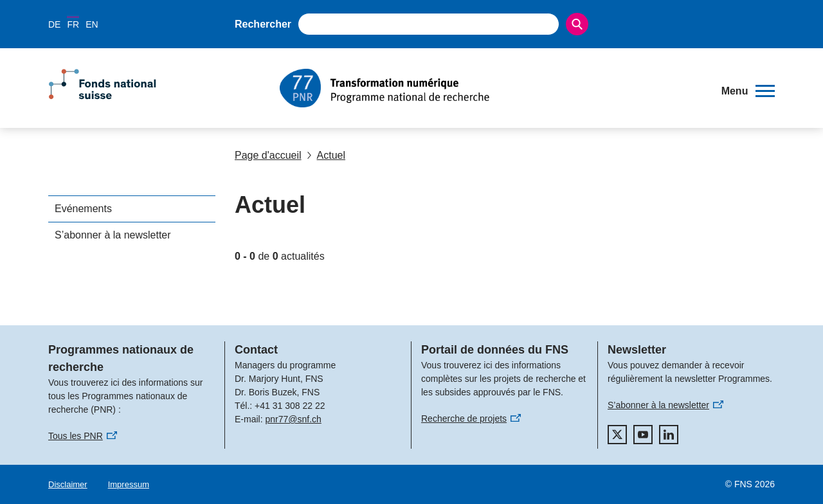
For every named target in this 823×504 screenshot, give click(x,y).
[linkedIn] (669, 435)
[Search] (577, 24)
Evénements (83, 209)
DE (54, 24)
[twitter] (617, 435)
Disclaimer (68, 484)
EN (92, 24)
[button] (748, 91)
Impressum (129, 484)
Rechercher (263, 24)
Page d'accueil (268, 155)
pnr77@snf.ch (293, 419)
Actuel (326, 155)
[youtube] (643, 435)
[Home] (492, 88)
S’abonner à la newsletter (113, 235)
